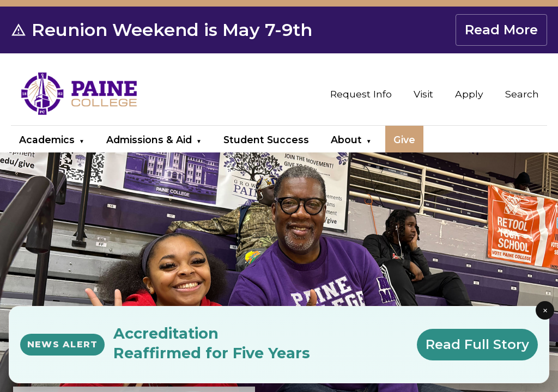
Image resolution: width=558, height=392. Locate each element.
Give (404, 140)
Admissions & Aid (149, 140)
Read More (501, 30)
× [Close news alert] (545, 310)
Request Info (361, 94)
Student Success (266, 140)
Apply (469, 94)
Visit (423, 94)
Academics (47, 140)
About (346, 140)
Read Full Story (477, 344)
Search (522, 94)
